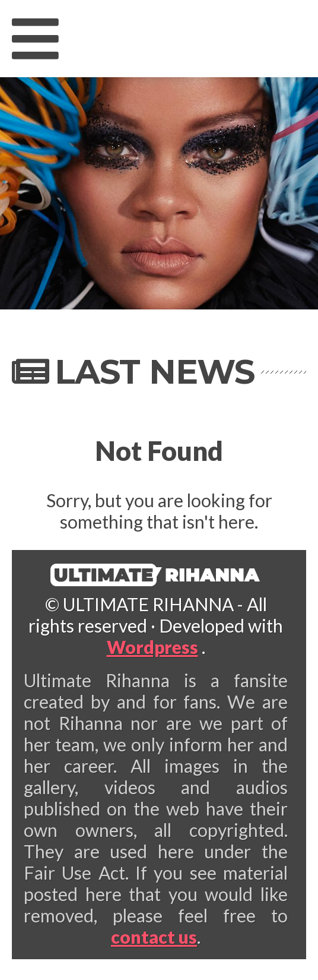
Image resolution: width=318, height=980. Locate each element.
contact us (154, 937)
